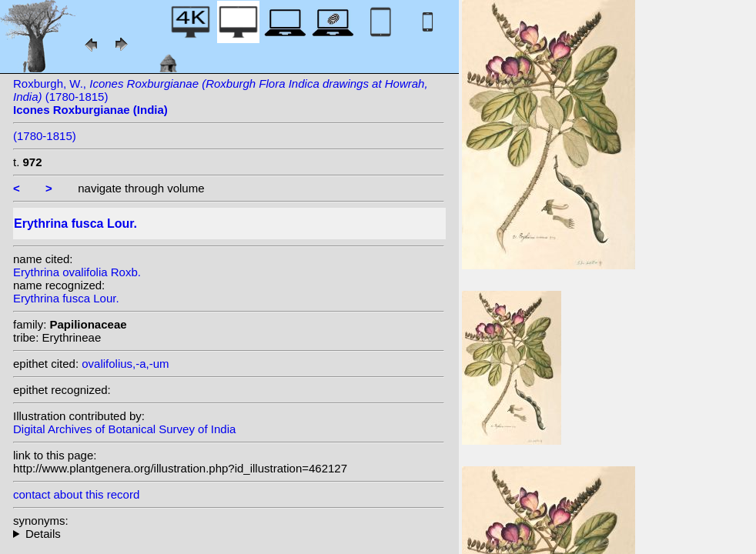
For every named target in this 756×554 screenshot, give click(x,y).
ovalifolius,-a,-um (125, 364)
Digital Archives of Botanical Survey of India (124, 429)
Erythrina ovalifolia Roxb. (77, 272)
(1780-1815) (45, 136)
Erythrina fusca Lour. (66, 298)
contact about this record (76, 494)
